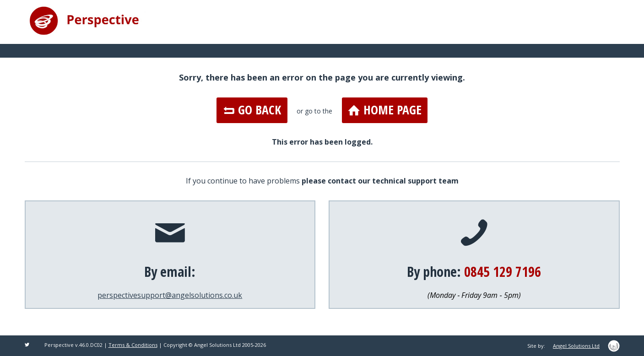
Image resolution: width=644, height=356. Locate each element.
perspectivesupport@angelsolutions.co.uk (170, 295)
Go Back (252, 110)
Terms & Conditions (133, 345)
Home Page (385, 110)
